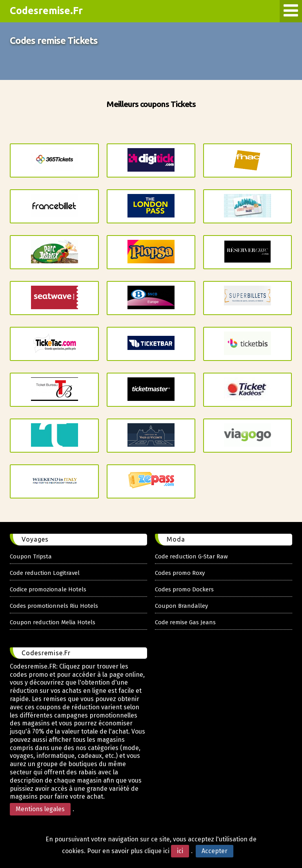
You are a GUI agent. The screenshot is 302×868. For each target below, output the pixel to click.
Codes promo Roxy (180, 573)
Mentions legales (40, 809)
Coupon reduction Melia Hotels (53, 622)
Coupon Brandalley (181, 606)
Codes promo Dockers (184, 589)
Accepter (215, 851)
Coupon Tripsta (31, 556)
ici (180, 851)
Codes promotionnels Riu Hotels (54, 606)
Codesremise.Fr (46, 11)
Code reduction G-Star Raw (191, 556)
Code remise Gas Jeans (185, 622)
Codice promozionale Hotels (48, 589)
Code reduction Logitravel (45, 573)
